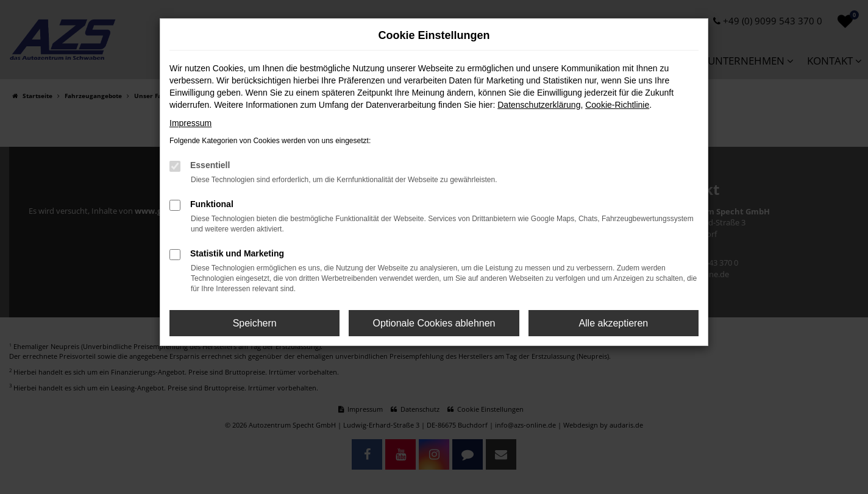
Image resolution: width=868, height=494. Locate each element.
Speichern (255, 323)
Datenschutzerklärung (539, 105)
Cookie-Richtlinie (617, 105)
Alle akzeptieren (613, 323)
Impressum (190, 123)
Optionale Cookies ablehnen (434, 323)
